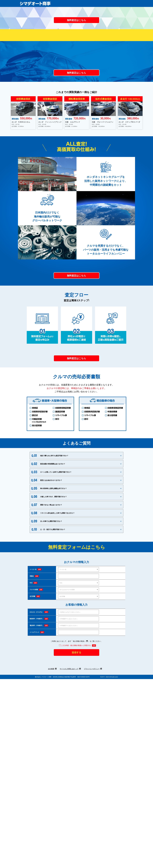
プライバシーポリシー (92, 858)
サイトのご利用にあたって (69, 858)
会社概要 (51, 858)
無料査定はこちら (76, 79)
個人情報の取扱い (79, 827)
